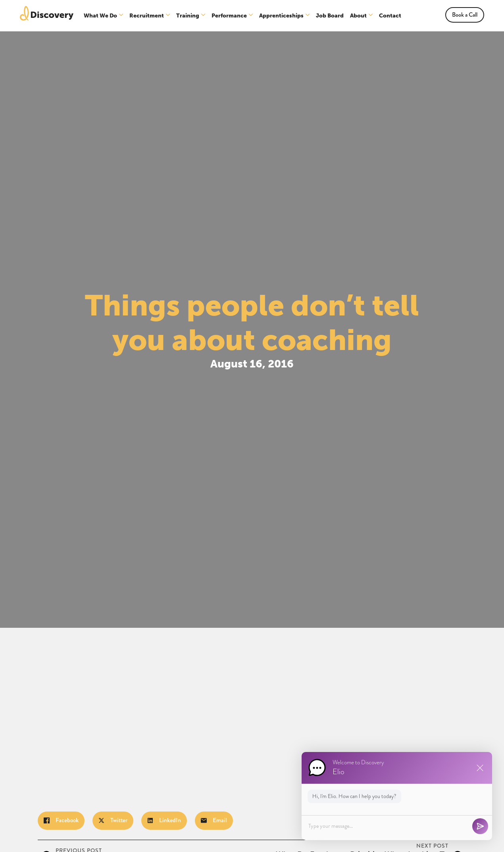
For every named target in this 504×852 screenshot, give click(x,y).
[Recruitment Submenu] (168, 16)
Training (188, 16)
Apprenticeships (281, 16)
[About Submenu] (371, 16)
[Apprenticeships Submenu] (308, 16)
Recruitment (147, 16)
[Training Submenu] (203, 16)
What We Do (100, 16)
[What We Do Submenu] (121, 16)
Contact (390, 16)
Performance (229, 16)
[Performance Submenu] (251, 16)
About (358, 16)
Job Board (330, 16)
